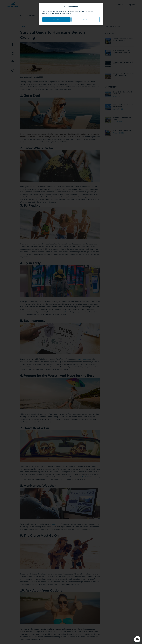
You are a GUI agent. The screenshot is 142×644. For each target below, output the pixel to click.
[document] (71, 322)
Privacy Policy (66, 13)
